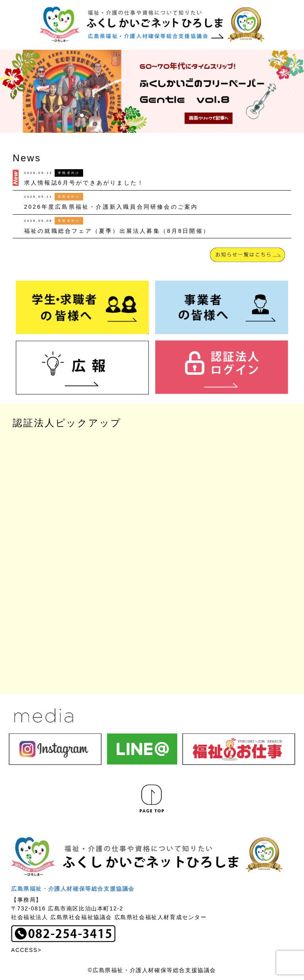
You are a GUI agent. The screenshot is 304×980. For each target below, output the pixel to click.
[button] (152, 91)
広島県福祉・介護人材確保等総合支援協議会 (73, 889)
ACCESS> (26, 950)
